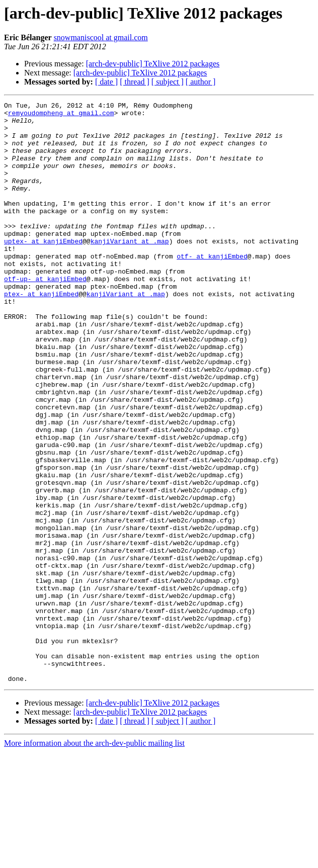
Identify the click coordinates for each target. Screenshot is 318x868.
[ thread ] (135, 82)
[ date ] (106, 82)
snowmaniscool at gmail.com (101, 37)
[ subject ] (168, 82)
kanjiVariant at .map (130, 270)
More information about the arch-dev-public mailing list (94, 859)
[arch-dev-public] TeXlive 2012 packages (153, 64)
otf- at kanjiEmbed (212, 288)
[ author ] (201, 82)
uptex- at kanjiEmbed (43, 270)
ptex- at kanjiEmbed (41, 333)
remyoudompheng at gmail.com (61, 116)
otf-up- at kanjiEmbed (45, 315)
